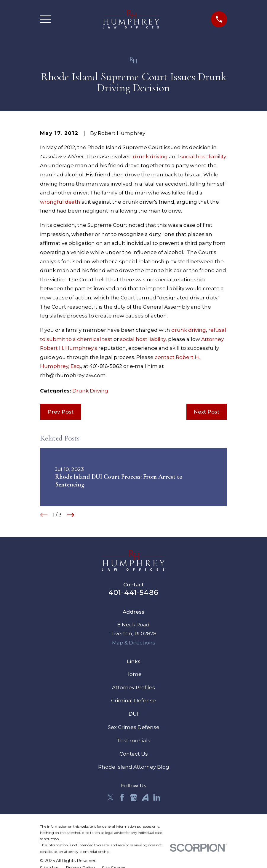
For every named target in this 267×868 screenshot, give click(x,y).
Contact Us (134, 754)
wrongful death (60, 202)
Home (133, 674)
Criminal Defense (133, 701)
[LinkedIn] (157, 797)
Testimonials (134, 741)
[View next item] (71, 515)
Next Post (207, 412)
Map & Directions (134, 643)
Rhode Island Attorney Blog (134, 767)
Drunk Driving (90, 391)
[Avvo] (145, 797)
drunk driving (150, 157)
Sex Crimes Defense (134, 727)
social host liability (203, 157)
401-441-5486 (133, 592)
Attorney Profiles (133, 687)
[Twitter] (111, 797)
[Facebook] (122, 797)
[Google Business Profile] (134, 797)
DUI (133, 714)
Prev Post (61, 412)
